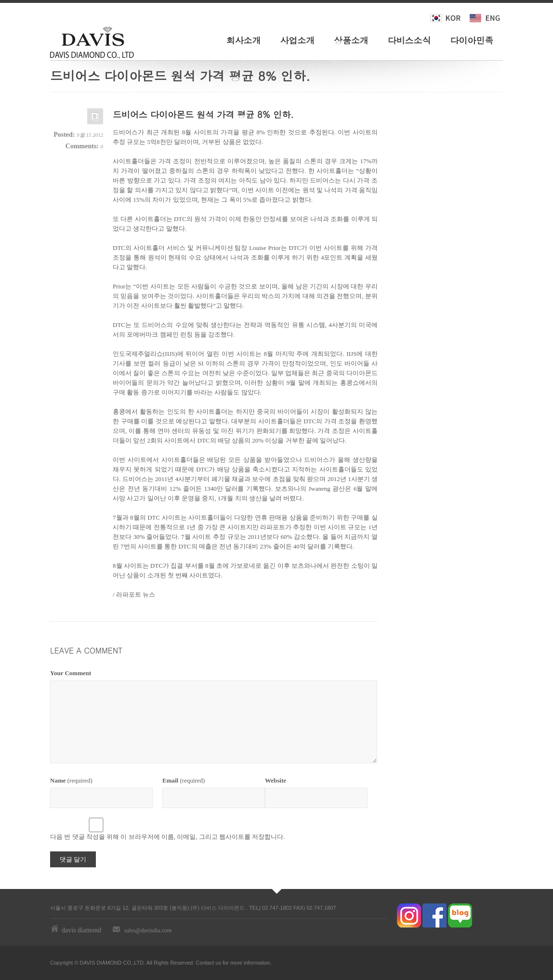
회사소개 (244, 40)
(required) (71, 780)
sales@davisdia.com (148, 930)
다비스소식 (409, 40)
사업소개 (297, 40)
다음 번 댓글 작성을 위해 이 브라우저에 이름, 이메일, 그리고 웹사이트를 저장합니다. (168, 837)
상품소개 (351, 40)
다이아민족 (472, 40)
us (218, 963)
